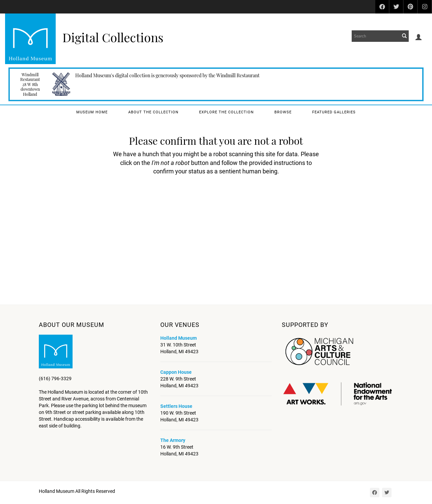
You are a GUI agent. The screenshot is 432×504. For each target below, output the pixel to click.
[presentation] (214, 197)
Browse (283, 112)
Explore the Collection (226, 112)
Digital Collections (113, 37)
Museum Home (92, 112)
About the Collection (153, 112)
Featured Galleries (334, 112)
